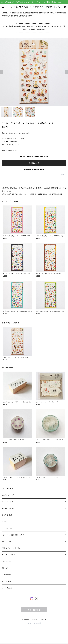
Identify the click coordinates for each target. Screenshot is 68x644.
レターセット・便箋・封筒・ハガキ (13, 535)
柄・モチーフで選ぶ (8, 555)
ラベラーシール (7, 561)
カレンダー (5, 568)
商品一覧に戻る (34, 610)
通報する (63, 175)
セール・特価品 (7, 588)
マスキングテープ (8, 495)
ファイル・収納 (7, 581)
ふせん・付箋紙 (7, 515)
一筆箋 (4, 522)
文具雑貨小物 (7, 575)
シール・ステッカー (8, 502)
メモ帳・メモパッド (8, 508)
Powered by (34, 623)
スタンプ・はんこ (7, 541)
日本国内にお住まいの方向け (34, 169)
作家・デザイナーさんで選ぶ (11, 548)
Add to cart (34, 163)
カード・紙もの (7, 528)
